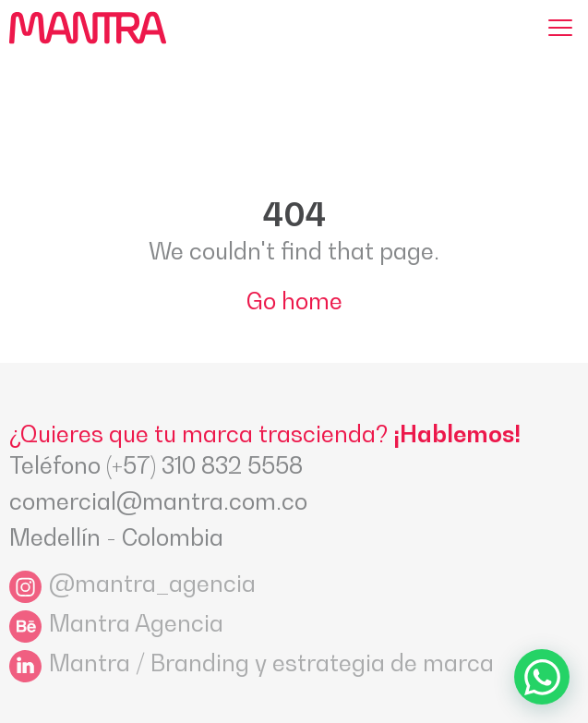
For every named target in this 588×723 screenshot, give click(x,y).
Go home (294, 301)
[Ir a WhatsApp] (542, 677)
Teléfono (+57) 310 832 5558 (156, 465)
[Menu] (560, 28)
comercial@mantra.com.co (158, 501)
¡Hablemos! (457, 434)
